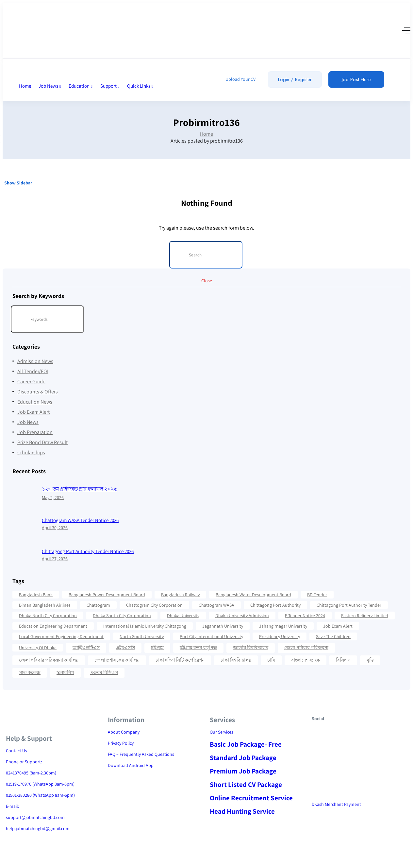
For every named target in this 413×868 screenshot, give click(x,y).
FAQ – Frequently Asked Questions (141, 754)
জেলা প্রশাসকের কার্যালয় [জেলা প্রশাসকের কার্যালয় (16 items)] (117, 660)
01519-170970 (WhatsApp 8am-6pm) (40, 784)
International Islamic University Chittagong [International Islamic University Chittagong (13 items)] (145, 626)
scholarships (31, 452)
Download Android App (131, 765)
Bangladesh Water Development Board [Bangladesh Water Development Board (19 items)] (253, 595)
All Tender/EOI (33, 371)
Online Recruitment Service (251, 798)
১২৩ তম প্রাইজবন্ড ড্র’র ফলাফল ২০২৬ (80, 489)
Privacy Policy (121, 743)
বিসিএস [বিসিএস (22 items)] (343, 660)
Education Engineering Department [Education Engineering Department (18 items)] (53, 626)
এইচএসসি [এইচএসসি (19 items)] (125, 648)
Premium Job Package (243, 771)
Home (25, 86)
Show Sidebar (18, 183)
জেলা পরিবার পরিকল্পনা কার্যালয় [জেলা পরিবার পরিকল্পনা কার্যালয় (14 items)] (49, 660)
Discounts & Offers (38, 392)
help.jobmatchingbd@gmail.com (38, 828)
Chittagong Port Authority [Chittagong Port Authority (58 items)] (275, 605)
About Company (124, 732)
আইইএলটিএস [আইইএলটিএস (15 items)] (86, 648)
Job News (50, 86)
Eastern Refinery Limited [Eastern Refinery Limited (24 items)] (365, 616)
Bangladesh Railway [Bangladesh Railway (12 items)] (180, 595)
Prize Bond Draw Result (42, 442)
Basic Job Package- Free (246, 744)
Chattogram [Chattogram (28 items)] (98, 605)
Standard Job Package (243, 758)
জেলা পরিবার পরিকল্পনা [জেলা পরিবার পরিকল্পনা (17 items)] (306, 648)
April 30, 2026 (55, 528)
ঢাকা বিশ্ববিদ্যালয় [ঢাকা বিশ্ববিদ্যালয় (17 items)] (236, 660)
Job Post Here (356, 79)
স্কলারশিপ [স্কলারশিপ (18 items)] (65, 672)
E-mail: (12, 806)
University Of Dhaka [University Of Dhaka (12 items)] (38, 648)
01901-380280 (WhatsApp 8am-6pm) (40, 795)
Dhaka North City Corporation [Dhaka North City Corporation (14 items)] (48, 616)
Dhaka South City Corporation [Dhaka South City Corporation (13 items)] (122, 616)
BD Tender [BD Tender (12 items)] (317, 595)
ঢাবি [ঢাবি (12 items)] (271, 660)
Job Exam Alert (33, 412)
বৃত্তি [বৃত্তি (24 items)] (370, 660)
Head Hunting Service (242, 811)
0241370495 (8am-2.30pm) (31, 773)
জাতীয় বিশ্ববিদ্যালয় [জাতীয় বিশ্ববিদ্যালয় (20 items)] (251, 648)
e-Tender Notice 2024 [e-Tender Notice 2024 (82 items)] (305, 616)
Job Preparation (35, 432)
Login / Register (295, 79)
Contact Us (17, 751)
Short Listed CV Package (246, 784)
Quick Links (140, 86)
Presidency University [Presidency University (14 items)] (280, 636)
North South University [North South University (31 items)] (142, 636)
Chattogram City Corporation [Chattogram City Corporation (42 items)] (154, 605)
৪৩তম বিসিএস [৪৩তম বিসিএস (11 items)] (104, 672)
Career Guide (31, 382)
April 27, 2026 (55, 559)
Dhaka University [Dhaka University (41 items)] (183, 616)
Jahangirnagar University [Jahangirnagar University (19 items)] (283, 626)
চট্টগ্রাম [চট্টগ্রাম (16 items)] (157, 648)
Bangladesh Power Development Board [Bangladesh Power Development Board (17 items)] (107, 595)
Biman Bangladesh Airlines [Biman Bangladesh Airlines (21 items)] (45, 605)
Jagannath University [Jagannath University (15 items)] (223, 626)
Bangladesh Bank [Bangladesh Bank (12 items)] (36, 595)
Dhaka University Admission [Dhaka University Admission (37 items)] (242, 616)
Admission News (35, 361)
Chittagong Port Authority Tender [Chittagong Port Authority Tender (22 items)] (349, 605)
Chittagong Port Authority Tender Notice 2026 (88, 551)
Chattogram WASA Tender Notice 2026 (80, 520)
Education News (35, 402)
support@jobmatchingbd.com (35, 817)
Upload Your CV (240, 79)
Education (81, 86)
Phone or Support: (24, 762)
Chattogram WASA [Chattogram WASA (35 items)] (216, 605)
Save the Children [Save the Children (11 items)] (333, 636)
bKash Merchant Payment (336, 804)
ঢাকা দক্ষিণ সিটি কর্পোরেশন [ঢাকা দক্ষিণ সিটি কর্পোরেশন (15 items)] (180, 660)
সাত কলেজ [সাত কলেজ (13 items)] (30, 672)
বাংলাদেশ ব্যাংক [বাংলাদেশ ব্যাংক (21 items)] (306, 660)
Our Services (222, 732)
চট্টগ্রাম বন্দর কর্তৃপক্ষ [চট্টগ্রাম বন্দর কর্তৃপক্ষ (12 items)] (198, 648)
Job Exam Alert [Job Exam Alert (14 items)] (338, 626)
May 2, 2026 (53, 497)
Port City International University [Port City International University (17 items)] (211, 636)
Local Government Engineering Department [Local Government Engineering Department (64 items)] (61, 636)
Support (110, 86)
